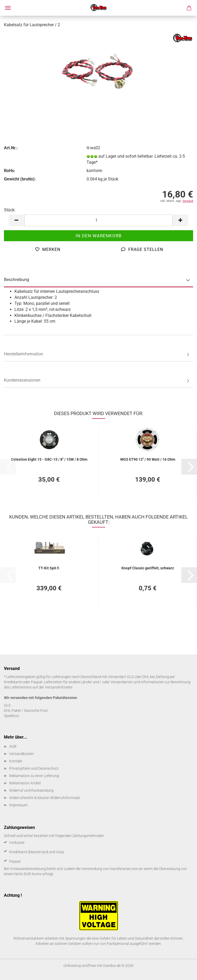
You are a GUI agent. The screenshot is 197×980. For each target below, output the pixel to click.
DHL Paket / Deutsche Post (26, 711)
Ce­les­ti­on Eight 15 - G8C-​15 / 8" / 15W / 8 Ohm (49, 459)
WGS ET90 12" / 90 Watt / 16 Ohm (148, 459)
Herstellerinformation (23, 354)
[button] (17, 220)
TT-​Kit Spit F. (49, 568)
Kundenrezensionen (22, 380)
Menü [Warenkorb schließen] (8, 8)
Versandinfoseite (59, 687)
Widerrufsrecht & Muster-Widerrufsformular (45, 798)
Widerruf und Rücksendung (31, 790)
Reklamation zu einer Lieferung (34, 776)
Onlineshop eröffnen (80, 966)
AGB (13, 746)
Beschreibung (17, 280)
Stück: (10, 210)
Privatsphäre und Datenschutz (34, 768)
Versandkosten (22, 754)
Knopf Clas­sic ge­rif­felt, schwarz (148, 568)
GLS (7, 705)
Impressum (18, 805)
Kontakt (16, 761)
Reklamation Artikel (25, 783)
